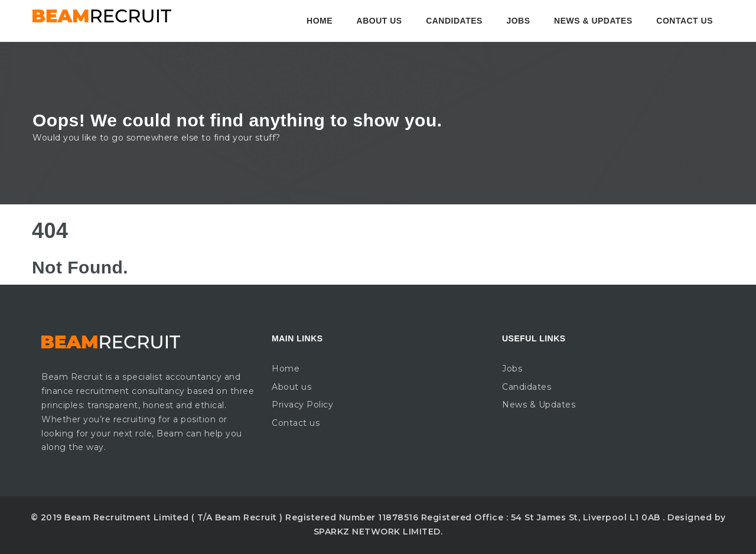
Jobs (518, 21)
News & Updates (593, 21)
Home (320, 21)
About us (379, 21)
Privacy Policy (302, 405)
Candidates (454, 21)
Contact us (685, 21)
